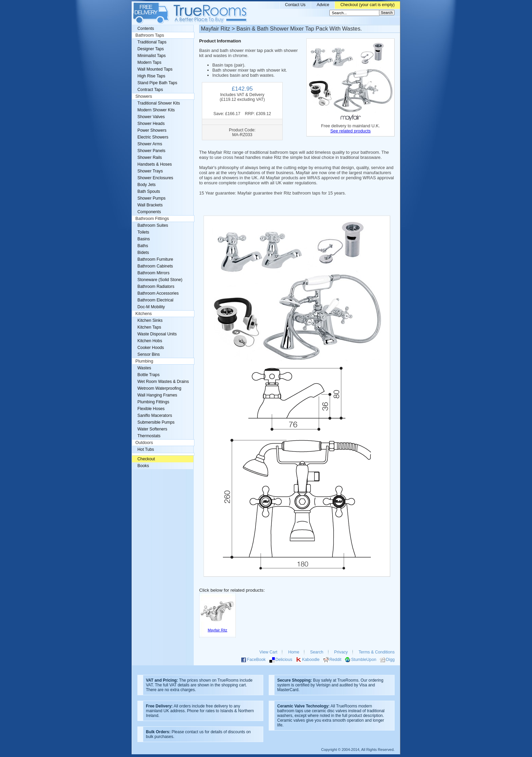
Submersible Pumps (156, 422)
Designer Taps (151, 49)
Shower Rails (150, 158)
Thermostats (149, 436)
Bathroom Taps (150, 35)
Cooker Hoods (151, 348)
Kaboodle (311, 660)
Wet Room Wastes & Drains (163, 382)
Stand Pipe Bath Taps (157, 83)
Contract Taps (150, 90)
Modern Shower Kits (156, 110)
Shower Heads (151, 124)
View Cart (269, 652)
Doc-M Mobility (151, 307)
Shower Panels (151, 151)
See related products (350, 131)
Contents (146, 29)
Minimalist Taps (151, 56)
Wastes (144, 368)
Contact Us (295, 5)
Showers (144, 96)
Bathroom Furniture (155, 259)
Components (149, 212)
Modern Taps (149, 62)
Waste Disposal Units (157, 334)
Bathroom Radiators (156, 287)
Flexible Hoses (151, 409)
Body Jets (147, 185)
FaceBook (256, 660)
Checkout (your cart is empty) (367, 5)
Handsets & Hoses (155, 164)
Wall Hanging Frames (157, 395)
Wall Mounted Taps (155, 69)
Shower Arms (150, 144)
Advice (323, 5)
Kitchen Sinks (150, 320)
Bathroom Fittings (152, 219)
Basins (144, 239)
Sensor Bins (149, 354)
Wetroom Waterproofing (159, 388)
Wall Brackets (150, 205)
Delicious (284, 660)
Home (294, 652)
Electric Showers (153, 137)
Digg (390, 660)
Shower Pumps (151, 198)
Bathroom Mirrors (154, 273)
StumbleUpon (364, 660)
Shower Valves (151, 117)
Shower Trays (150, 171)
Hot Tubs (146, 449)
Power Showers (152, 130)
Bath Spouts (149, 191)
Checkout (146, 459)
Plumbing (144, 361)
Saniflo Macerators (155, 416)
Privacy (341, 652)
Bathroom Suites (153, 225)
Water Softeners (152, 429)
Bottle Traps (148, 375)
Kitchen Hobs (150, 341)
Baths (143, 246)
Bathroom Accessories (158, 293)
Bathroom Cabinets (155, 266)
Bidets (143, 253)
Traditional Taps (152, 42)
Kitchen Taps (149, 327)
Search (317, 652)
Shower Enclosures (155, 178)
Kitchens (144, 314)
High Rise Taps (151, 76)
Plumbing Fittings (153, 402)
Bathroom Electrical (155, 300)
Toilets (143, 232)
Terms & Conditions (377, 652)
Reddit (335, 660)
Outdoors (144, 443)
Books (143, 466)
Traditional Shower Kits (159, 103)
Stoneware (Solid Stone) (160, 280)
